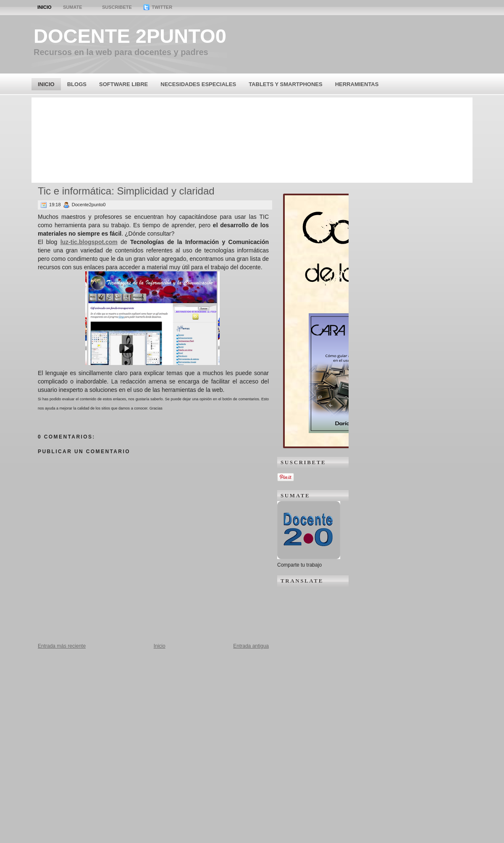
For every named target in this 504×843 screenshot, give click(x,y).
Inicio (45, 7)
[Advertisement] (252, 139)
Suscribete (117, 7)
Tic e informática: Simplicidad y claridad (126, 191)
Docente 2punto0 (130, 36)
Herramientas (357, 84)
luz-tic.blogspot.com (89, 242)
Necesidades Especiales (198, 84)
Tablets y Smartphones (286, 84)
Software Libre (123, 84)
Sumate (73, 7)
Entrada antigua (251, 646)
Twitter (158, 7)
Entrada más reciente (62, 646)
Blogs (77, 84)
